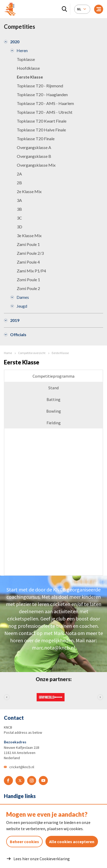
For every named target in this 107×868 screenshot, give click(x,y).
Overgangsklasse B (34, 156)
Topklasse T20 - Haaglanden (42, 94)
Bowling (54, 411)
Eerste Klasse (30, 77)
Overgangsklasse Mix (36, 165)
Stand (53, 388)
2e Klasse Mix (29, 191)
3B (19, 209)
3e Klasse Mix (29, 235)
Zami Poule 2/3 (30, 253)
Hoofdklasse (28, 68)
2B (19, 183)
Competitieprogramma (53, 376)
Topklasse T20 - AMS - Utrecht (45, 112)
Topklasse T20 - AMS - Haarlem (45, 103)
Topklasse (26, 59)
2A (19, 174)
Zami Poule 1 (28, 244)
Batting (53, 399)
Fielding (54, 423)
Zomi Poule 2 (28, 288)
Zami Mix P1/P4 (31, 271)
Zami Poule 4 (28, 262)
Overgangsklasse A (34, 147)
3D (20, 227)
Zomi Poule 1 (28, 280)
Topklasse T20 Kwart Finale (42, 121)
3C (19, 218)
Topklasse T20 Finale (36, 139)
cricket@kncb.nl (22, 767)
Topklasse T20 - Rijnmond (40, 86)
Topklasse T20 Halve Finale (41, 130)
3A (19, 200)
